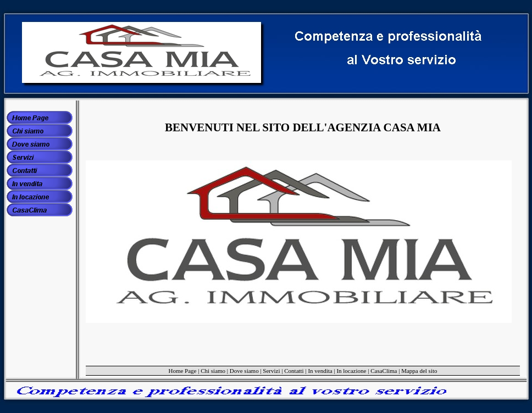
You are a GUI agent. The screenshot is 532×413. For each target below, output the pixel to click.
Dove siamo (244, 371)
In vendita (320, 371)
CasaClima (384, 371)
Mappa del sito (419, 371)
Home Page (182, 371)
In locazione (351, 371)
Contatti (294, 371)
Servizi (271, 371)
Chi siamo (213, 371)
